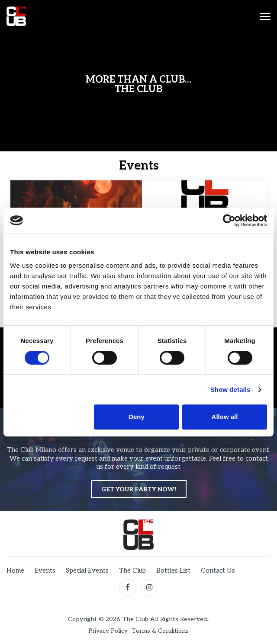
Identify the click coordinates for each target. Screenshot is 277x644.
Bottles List (173, 570)
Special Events (87, 570)
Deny (137, 417)
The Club (132, 570)
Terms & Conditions (160, 631)
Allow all (225, 417)
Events (45, 570)
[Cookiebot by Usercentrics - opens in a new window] (229, 221)
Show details (230, 389)
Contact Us (218, 570)
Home (15, 570)
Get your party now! (139, 489)
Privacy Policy (108, 631)
